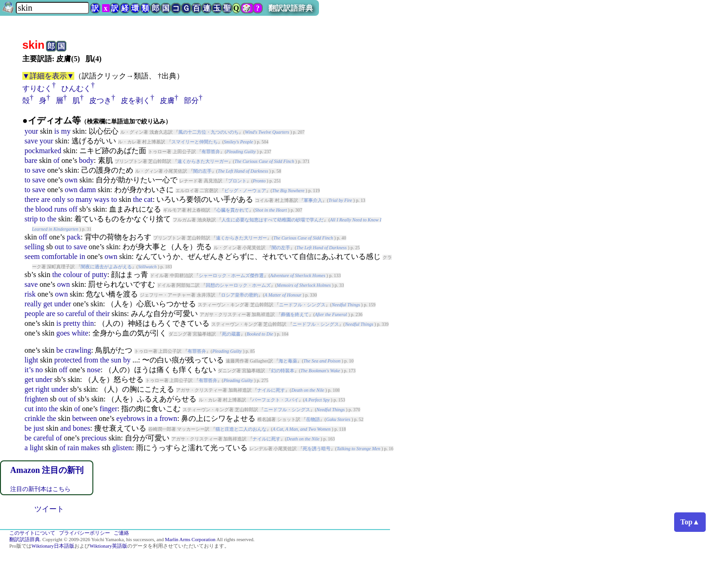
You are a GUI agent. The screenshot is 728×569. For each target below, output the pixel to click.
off (73, 209)
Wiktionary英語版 (108, 546)
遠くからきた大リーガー (203, 161)
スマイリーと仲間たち (195, 142)
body (86, 160)
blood (44, 209)
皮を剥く (136, 100)
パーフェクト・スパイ (275, 400)
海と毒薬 (288, 361)
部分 (191, 100)
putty (100, 275)
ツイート (49, 509)
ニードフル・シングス (302, 305)
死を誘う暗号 (317, 449)
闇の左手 (202, 171)
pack (74, 237)
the (138, 199)
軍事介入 (313, 200)
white (80, 333)
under (63, 304)
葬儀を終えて (295, 314)
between (84, 418)
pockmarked (43, 151)
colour (73, 275)
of (56, 160)
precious (94, 438)
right (42, 389)
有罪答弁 (211, 152)
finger (109, 409)
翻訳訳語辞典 (291, 8)
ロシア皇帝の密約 (240, 295)
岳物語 (313, 419)
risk (30, 294)
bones (81, 428)
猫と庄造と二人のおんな (241, 429)
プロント (237, 181)
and (66, 428)
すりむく (37, 88)
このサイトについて (32, 533)
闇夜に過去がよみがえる (106, 267)
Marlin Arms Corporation (190, 540)
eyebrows (131, 418)
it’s (29, 370)
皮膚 (167, 100)
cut (29, 409)
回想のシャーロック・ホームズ (238, 285)
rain (73, 448)
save (31, 141)
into (41, 409)
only (58, 199)
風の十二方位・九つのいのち (208, 132)
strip (31, 219)
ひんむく (76, 88)
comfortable (60, 256)
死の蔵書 (231, 334)
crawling (78, 350)
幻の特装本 (283, 371)
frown (168, 418)
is (57, 131)
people (35, 314)
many (84, 199)
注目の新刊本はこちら (40, 489)
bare (31, 160)
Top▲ (690, 522)
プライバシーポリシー (84, 533)
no (39, 370)
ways (102, 199)
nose (94, 370)
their (103, 314)
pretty (72, 323)
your (31, 131)
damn (88, 190)
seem (32, 256)
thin (88, 323)
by (127, 360)
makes (90, 448)
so (71, 199)
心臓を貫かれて (233, 210)
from (91, 360)
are (46, 199)
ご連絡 (121, 533)
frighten (36, 399)
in (82, 256)
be (60, 350)
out (59, 247)
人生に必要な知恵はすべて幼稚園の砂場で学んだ (273, 220)
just (39, 428)
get (48, 304)
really (33, 304)
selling (35, 247)
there (32, 199)
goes (63, 333)
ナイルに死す (271, 390)
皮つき (100, 100)
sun (116, 360)
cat (148, 199)
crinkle (35, 418)
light (31, 360)
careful (76, 314)
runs (61, 209)
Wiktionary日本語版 (53, 546)
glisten (122, 448)
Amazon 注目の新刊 (47, 470)
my (65, 131)
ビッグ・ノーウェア (245, 191)
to (27, 170)
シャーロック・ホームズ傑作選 (231, 275)
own (71, 180)
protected (68, 360)
